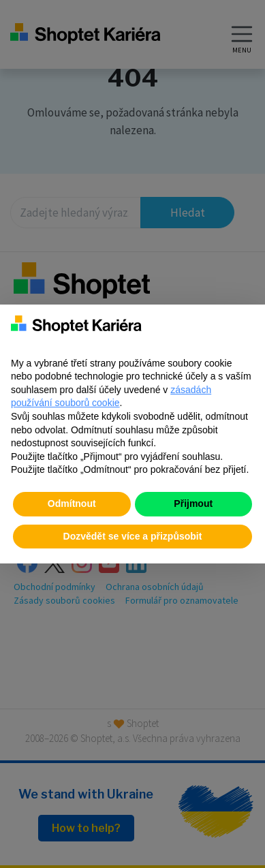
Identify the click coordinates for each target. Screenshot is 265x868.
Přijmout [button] (193, 503)
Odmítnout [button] (72, 503)
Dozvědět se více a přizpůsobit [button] (133, 536)
